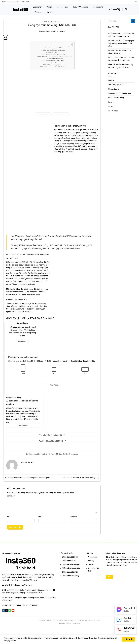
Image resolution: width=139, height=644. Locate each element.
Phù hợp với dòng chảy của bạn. (54, 64)
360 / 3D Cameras (81, 7)
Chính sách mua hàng (70, 576)
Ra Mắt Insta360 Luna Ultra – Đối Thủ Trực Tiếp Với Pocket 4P (121, 35)
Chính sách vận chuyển (71, 564)
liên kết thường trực (72, 454)
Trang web (73, 517)
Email (41, 517)
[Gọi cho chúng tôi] (10, 610)
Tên (9, 517)
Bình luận (11, 496)
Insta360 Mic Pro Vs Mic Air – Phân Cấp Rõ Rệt (120, 52)
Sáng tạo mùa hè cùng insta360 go (54, 48)
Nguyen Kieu (61, 31)
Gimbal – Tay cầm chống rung (120, 93)
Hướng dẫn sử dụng (116, 98)
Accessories (63, 7)
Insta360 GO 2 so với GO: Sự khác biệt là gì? (81, 478)
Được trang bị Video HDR (54, 57)
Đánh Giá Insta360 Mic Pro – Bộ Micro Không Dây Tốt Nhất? (121, 66)
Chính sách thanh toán (71, 568)
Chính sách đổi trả (69, 561)
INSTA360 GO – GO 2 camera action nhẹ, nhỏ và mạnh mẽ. (56, 54)
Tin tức (91, 564)
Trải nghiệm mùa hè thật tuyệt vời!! (54, 53)
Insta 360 (47, 22)
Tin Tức (111, 106)
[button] (115, 9)
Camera (111, 80)
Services (39, 12)
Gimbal (50, 7)
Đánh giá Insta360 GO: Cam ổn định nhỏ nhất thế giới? (27, 478)
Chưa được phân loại (116, 85)
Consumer (38, 7)
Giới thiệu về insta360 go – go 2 (54, 59)
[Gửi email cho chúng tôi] (136, 2)
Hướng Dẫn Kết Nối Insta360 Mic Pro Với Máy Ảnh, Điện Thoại (121, 59)
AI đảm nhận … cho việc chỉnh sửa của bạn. (55, 66)
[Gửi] (133, 21)
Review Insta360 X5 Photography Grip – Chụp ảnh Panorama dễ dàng (121, 43)
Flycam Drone (113, 89)
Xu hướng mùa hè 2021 (54, 45)
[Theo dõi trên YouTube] (13, 610)
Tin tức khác (56, 22)
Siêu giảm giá (52, 52)
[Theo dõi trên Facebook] (134, 2)
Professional (99, 7)
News (50, 12)
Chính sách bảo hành (70, 557)
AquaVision (54, 62)
